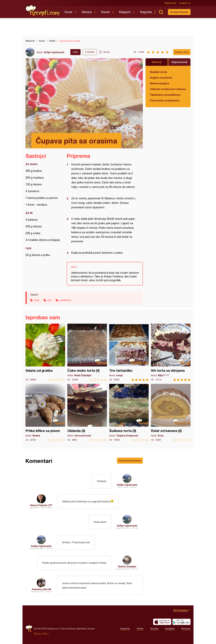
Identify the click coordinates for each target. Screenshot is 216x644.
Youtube (154, 629)
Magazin (125, 12)
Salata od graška (45, 352)
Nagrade (146, 12)
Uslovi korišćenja (68, 629)
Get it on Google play (181, 622)
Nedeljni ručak (158, 72)
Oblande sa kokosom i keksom (168, 89)
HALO (45, 634)
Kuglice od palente (161, 78)
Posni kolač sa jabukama (165, 100)
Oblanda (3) (87, 413)
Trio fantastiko (129, 352)
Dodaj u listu (182, 52)
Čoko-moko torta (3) (87, 352)
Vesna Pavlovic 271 (41, 505)
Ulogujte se (185, 3)
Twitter (140, 629)
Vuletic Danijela (127, 566)
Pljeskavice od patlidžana (165, 95)
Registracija (170, 3)
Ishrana (87, 12)
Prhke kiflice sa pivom (45, 413)
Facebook (125, 629)
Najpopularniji (179, 62)
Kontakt (91, 629)
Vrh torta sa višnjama (171, 352)
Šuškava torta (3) (129, 413)
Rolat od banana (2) (171, 413)
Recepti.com (43, 11)
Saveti (105, 12)
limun (37, 300)
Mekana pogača (160, 83)
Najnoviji (157, 62)
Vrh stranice (181, 610)
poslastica (65, 300)
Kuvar (68, 12)
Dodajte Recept (179, 12)
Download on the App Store (162, 622)
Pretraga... (161, 12)
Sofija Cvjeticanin (54, 52)
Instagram (170, 629)
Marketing (82, 629)
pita (50, 300)
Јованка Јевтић (41, 589)
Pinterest (186, 629)
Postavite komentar (130, 461)
